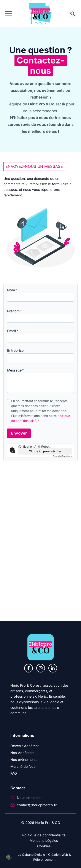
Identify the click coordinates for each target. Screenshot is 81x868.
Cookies (44, 846)
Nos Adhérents (22, 753)
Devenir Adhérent (25, 746)
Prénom (14, 311)
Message (15, 370)
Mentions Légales (44, 840)
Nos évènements (24, 760)
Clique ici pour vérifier (45, 451)
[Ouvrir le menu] (9, 14)
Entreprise (15, 350)
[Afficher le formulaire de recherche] (73, 14)
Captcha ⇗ (63, 456)
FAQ (14, 773)
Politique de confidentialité (44, 835)
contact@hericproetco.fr (37, 805)
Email (13, 331)
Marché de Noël (23, 766)
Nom (12, 290)
